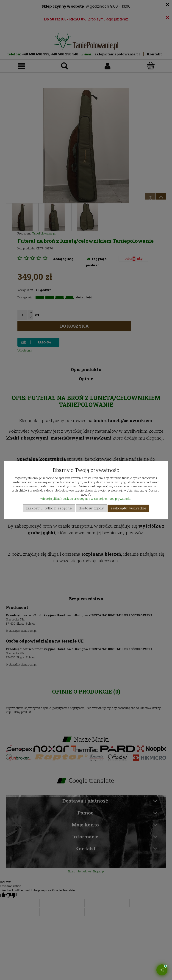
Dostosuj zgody (91, 508)
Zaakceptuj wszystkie (128, 508)
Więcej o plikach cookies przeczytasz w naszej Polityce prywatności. (86, 499)
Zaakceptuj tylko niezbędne (49, 508)
